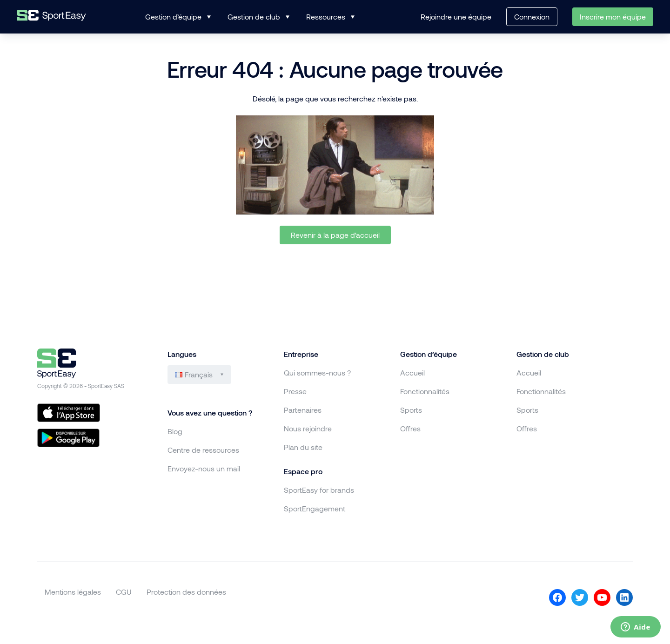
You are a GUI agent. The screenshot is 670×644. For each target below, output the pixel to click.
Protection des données (186, 592)
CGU (124, 592)
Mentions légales (73, 592)
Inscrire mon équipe (613, 17)
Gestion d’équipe (173, 17)
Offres (410, 428)
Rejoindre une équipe (456, 17)
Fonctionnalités (425, 391)
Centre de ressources (203, 450)
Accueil (412, 372)
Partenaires (303, 410)
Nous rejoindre (308, 428)
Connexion (532, 17)
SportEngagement (315, 508)
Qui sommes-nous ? (317, 372)
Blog (175, 431)
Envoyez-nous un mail (204, 468)
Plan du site (303, 447)
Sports (411, 410)
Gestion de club (254, 17)
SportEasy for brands (319, 490)
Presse (295, 391)
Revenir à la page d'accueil (335, 235)
